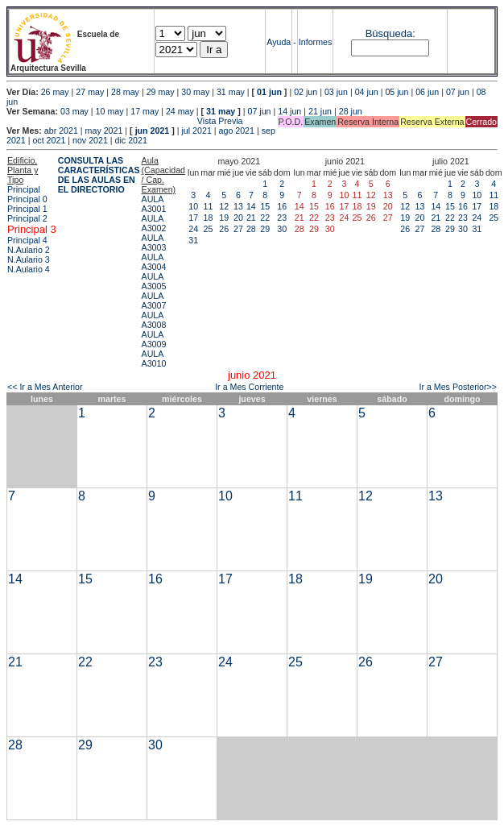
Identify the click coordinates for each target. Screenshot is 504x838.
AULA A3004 (154, 262)
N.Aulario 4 (29, 269)
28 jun (351, 111)
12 (224, 206)
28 (251, 229)
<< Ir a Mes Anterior (45, 387)
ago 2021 (237, 131)
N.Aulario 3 (29, 259)
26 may (55, 92)
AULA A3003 (154, 243)
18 (209, 218)
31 (193, 240)
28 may (125, 92)
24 (193, 229)
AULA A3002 (154, 223)
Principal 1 (27, 209)
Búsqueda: (390, 33)
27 (238, 229)
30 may (195, 92)
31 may (231, 92)
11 (209, 206)
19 (224, 218)
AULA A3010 (154, 359)
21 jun (320, 111)
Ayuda (279, 42)
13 (238, 206)
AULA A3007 (154, 301)
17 (193, 218)
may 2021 (104, 131)
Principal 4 (27, 240)
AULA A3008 (154, 320)
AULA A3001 (154, 204)
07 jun (458, 92)
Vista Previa (125, 121)
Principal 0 (27, 199)
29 (265, 229)
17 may (145, 111)
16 (282, 206)
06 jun (427, 92)
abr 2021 (61, 131)
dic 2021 (131, 140)
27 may (90, 92)
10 (193, 206)
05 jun (397, 92)
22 (265, 218)
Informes (315, 42)
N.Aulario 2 (29, 250)
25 (209, 229)
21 (251, 218)
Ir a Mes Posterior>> (458, 387)
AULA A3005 (154, 281)
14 (251, 206)
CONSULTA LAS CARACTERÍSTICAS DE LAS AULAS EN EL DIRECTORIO (99, 175)
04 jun (367, 92)
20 (238, 218)
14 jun (289, 111)
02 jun (306, 92)
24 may (180, 111)
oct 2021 (49, 140)
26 (224, 229)
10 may (110, 111)
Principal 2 (27, 218)
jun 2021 (153, 131)
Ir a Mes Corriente (249, 387)
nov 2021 (90, 140)
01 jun (269, 92)
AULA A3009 (154, 339)
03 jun (336, 92)
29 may (161, 92)
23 (282, 218)
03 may (74, 111)
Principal (24, 189)
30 (282, 229)
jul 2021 (197, 131)
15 (265, 206)
